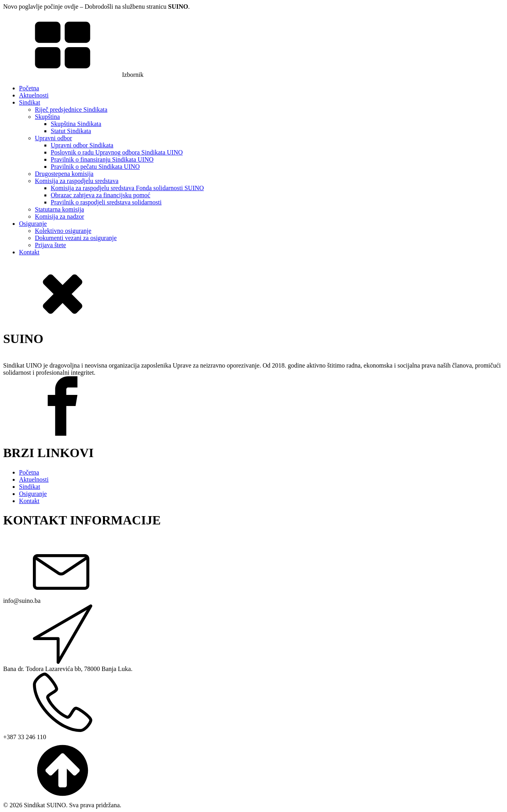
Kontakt (29, 252)
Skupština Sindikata (76, 124)
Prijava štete (51, 245)
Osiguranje (33, 224)
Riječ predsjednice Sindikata (71, 110)
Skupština (47, 117)
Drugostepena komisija (64, 174)
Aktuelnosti (34, 95)
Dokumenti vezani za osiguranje (76, 238)
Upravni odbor (53, 138)
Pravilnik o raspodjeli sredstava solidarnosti (106, 202)
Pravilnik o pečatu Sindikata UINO (95, 167)
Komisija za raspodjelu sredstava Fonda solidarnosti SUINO (127, 188)
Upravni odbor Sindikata (82, 145)
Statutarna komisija (59, 209)
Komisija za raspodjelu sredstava (77, 181)
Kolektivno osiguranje (63, 231)
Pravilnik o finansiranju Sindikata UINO (102, 159)
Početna (29, 88)
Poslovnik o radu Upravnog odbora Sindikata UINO (117, 152)
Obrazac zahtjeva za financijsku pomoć (100, 195)
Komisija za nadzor (59, 216)
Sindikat (30, 102)
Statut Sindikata (71, 131)
